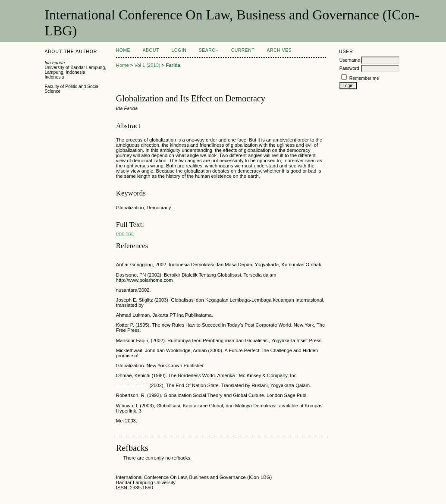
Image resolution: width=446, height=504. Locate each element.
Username (350, 60)
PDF (120, 234)
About (151, 50)
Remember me (364, 78)
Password (349, 68)
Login (179, 50)
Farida (173, 65)
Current (243, 50)
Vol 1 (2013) (147, 65)
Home (123, 50)
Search (209, 50)
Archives (279, 50)
